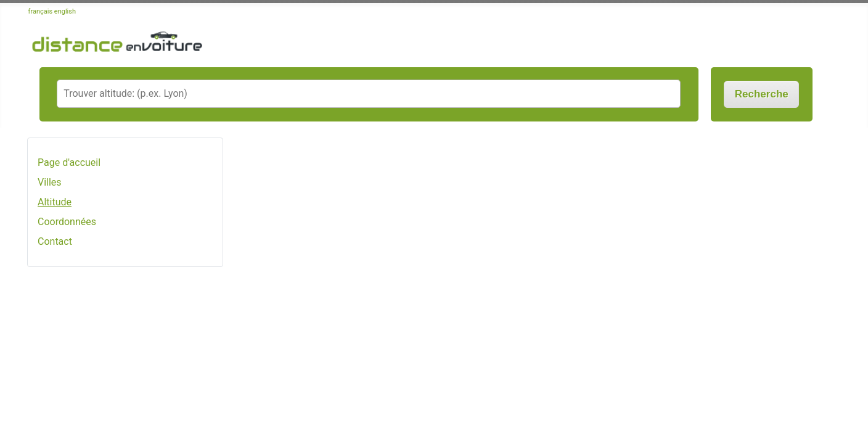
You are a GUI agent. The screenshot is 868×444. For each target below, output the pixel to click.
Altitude (55, 202)
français (41, 11)
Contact (55, 241)
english (65, 11)
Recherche (762, 94)
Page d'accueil (69, 162)
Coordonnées (67, 222)
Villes (50, 182)
